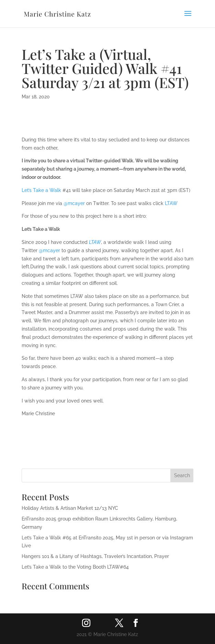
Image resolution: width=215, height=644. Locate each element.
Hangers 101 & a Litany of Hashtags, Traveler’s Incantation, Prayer (95, 556)
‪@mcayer (74, 203)
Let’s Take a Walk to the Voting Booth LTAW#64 (75, 567)
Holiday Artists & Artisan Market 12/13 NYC (70, 508)
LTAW (171, 203)
